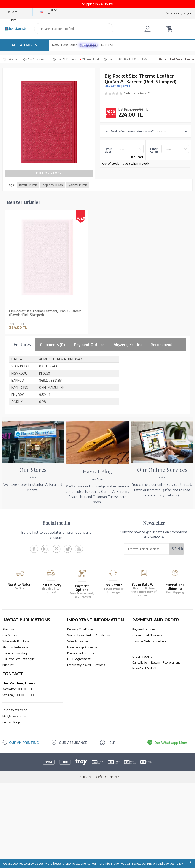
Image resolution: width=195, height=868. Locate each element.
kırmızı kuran (28, 185)
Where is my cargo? (179, 13)
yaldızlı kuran (78, 185)
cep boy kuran (53, 185)
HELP (111, 743)
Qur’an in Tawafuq (15, 653)
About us (8, 629)
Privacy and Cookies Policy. (165, 863)
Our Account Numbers (147, 635)
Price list (8, 665)
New (56, 45)
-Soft (97, 777)
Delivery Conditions (80, 629)
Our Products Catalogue (18, 659)
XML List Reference (15, 647)
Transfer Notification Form (150, 641)
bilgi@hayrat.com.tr (16, 716)
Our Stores (9, 635)
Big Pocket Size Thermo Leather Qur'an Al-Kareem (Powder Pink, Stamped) (45, 313)
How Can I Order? (144, 668)
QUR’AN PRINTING (24, 743)
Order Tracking (142, 656)
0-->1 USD (107, 45)
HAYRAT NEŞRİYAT (118, 86)
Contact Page (11, 722)
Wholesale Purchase (16, 641)
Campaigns (88, 45)
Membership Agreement (83, 647)
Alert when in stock (136, 163)
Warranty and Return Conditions (89, 635)
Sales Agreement (79, 641)
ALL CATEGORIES (24, 45)
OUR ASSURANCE (73, 743)
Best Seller (69, 45)
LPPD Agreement (79, 659)
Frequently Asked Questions (86, 665)
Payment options (144, 629)
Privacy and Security (81, 653)
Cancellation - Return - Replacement (156, 662)
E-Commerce (111, 777)
